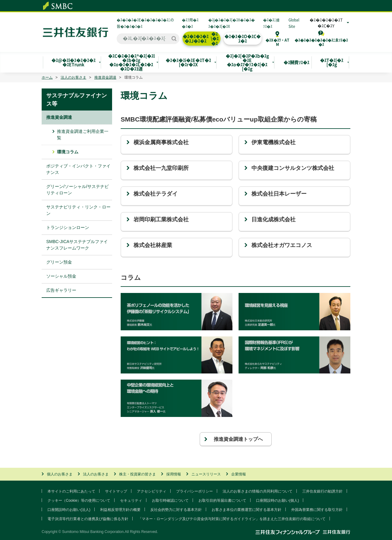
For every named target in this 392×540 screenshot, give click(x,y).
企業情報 (239, 474)
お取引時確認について (170, 501)
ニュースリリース (206, 474)
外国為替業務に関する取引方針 (317, 510)
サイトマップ (116, 491)
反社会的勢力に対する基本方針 (176, 510)
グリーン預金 (59, 262)
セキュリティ (131, 501)
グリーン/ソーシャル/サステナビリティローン (77, 190)
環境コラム (68, 152)
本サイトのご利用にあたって (71, 491)
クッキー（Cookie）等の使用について (79, 501)
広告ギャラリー (61, 290)
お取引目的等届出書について (222, 501)
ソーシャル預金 (61, 276)
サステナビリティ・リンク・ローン (78, 210)
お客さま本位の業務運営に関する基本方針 (247, 510)
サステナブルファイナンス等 (77, 100)
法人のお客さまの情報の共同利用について (258, 491)
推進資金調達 (105, 77)
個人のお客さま (60, 474)
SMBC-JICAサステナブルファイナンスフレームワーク (77, 245)
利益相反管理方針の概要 (120, 510)
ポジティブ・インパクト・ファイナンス (78, 169)
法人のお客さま (73, 77)
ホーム (47, 77)
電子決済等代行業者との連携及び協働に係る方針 (88, 519)
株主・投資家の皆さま (138, 474)
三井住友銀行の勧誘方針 (322, 491)
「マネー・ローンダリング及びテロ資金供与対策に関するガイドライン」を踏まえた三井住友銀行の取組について (232, 519)
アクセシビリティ (152, 491)
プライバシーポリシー (194, 491)
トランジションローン (68, 227)
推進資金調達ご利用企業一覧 (83, 135)
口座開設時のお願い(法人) (69, 510)
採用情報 (174, 474)
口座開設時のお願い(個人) (277, 501)
